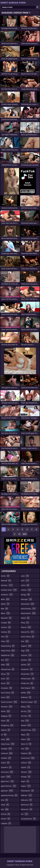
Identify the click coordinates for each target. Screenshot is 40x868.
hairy (5, 739)
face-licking (8, 693)
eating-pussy (8, 669)
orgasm (26, 646)
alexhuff (6, 581)
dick (5, 660)
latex (25, 576)
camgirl (6, 623)
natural (26, 627)
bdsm (5, 613)
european (7, 688)
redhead (26, 697)
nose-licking (28, 637)
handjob (7, 749)
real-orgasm (28, 688)
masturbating (28, 609)
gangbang (7, 725)
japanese (7, 791)
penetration (27, 674)
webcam (27, 795)
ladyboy (6, 823)
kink (5, 800)
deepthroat (8, 655)
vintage (26, 777)
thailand (26, 753)
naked (25, 618)
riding (26, 707)
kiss (5, 809)
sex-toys (26, 716)
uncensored (28, 758)
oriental (26, 655)
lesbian (26, 590)
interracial (7, 772)
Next (25, 534)
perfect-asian (28, 679)
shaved (26, 725)
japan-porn (7, 781)
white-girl (27, 809)
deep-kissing (8, 646)
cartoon (6, 627)
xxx (25, 814)
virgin (25, 781)
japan (6, 777)
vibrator (26, 772)
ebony (5, 674)
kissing (6, 814)
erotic (5, 679)
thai (25, 749)
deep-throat (8, 651)
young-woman (28, 819)
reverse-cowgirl (29, 702)
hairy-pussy (8, 744)
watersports (28, 791)
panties (26, 665)
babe (5, 599)
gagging (6, 716)
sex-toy (26, 711)
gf (4, 735)
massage (27, 599)
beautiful (6, 618)
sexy (25, 721)
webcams (27, 800)
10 (19, 534)
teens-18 (26, 744)
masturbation (28, 613)
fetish (6, 711)
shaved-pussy (28, 730)
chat (5, 637)
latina (25, 585)
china (5, 641)
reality (26, 693)
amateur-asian (9, 590)
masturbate (28, 604)
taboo (25, 735)
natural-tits (28, 632)
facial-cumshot (9, 702)
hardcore (7, 753)
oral (25, 641)
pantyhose (27, 669)
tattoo (26, 739)
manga (25, 595)
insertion (6, 767)
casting (6, 632)
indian (5, 763)
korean (6, 819)
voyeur (26, 786)
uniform (26, 763)
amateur (7, 585)
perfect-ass (27, 683)
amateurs (7, 595)
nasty (25, 623)
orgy (25, 651)
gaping (6, 730)
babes (5, 604)
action (5, 576)
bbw (5, 609)
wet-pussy (27, 805)
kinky (5, 805)
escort (5, 683)
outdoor (26, 660)
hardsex (6, 758)
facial (5, 697)
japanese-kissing (9, 795)
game (5, 721)
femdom (7, 707)
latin (25, 581)
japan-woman (9, 786)
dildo (5, 665)
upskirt (26, 767)
